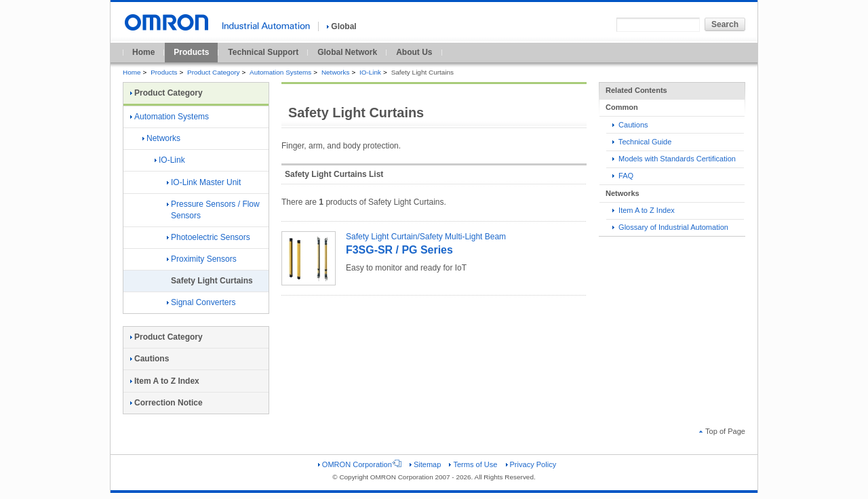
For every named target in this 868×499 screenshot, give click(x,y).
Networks (335, 72)
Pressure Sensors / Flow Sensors (213, 210)
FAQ (623, 176)
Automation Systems (280, 72)
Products (191, 52)
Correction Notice (166, 403)
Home (143, 52)
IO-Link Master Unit (204, 182)
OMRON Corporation (360, 464)
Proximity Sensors (202, 259)
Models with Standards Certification (674, 159)
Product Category (213, 72)
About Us (414, 52)
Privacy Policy (531, 464)
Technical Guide (642, 142)
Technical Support (263, 52)
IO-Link (370, 72)
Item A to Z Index (644, 210)
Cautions (630, 125)
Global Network (347, 52)
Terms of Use (473, 464)
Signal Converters (201, 302)
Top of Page (722, 431)
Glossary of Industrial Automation (670, 227)
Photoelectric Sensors (209, 237)
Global (341, 26)
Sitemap (425, 464)
